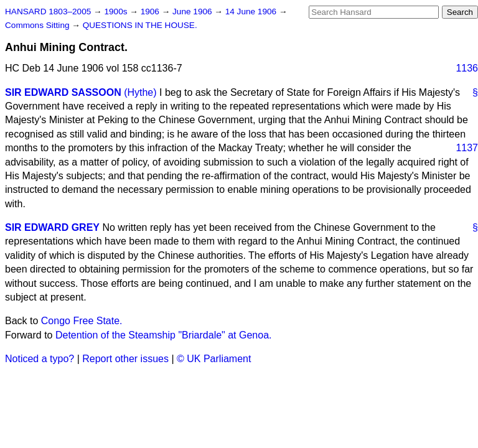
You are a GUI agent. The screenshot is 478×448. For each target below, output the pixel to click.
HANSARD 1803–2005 (48, 12)
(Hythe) (140, 92)
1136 (467, 68)
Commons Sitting (38, 25)
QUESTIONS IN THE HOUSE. (140, 25)
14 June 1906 (252, 12)
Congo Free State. (82, 321)
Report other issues (125, 359)
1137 (467, 148)
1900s (117, 12)
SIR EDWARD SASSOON (63, 92)
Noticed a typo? (40, 359)
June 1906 (193, 12)
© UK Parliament (214, 359)
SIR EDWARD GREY (52, 227)
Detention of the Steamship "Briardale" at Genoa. (164, 335)
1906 (151, 12)
